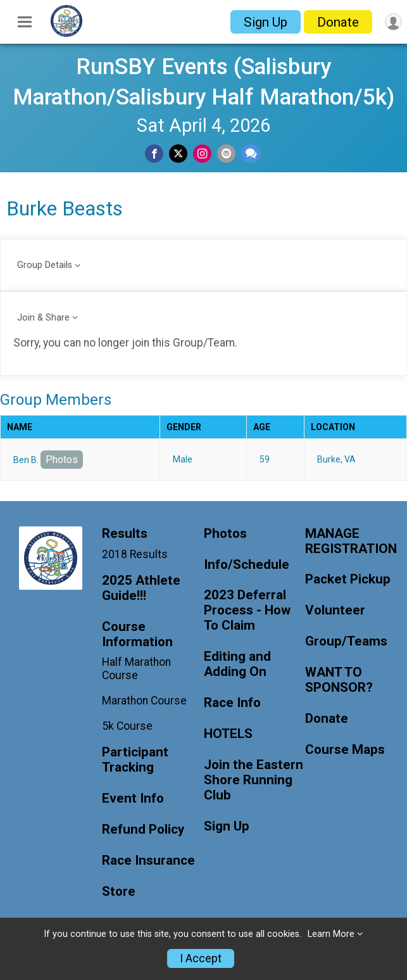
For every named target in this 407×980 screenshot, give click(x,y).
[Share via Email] (226, 154)
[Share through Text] (251, 154)
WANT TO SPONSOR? (339, 680)
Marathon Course (144, 701)
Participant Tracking (135, 760)
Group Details (45, 265)
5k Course (127, 726)
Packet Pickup (348, 579)
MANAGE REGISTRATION (351, 541)
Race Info (232, 703)
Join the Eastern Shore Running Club (254, 780)
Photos (62, 460)
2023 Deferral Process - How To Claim (247, 610)
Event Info (133, 799)
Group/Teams (346, 641)
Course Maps (345, 750)
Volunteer (335, 610)
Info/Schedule (247, 565)
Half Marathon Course (136, 668)
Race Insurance (148, 861)
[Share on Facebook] (154, 154)
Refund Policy (143, 830)
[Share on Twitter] (178, 154)
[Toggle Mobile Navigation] (25, 22)
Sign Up (266, 22)
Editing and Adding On (237, 664)
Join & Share (43, 318)
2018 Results (135, 554)
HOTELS (228, 734)
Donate (338, 22)
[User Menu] (393, 22)
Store (119, 892)
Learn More (331, 934)
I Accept (201, 958)
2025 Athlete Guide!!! (141, 588)
